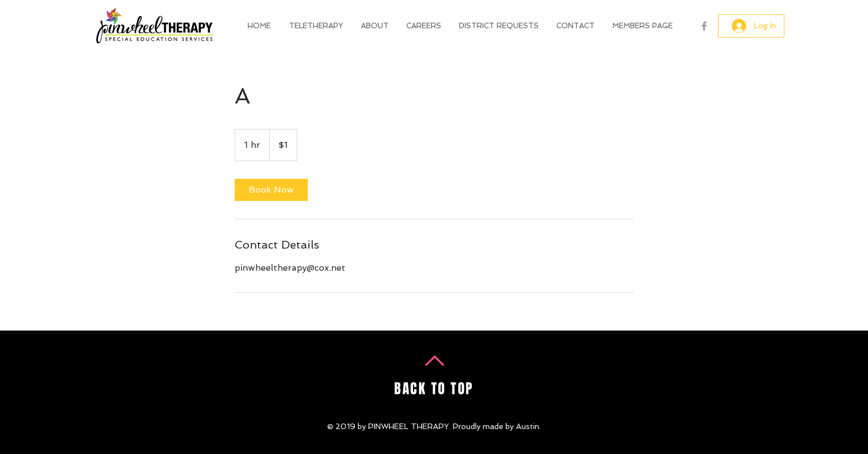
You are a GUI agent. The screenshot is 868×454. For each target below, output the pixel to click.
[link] (271, 190)
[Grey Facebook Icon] (704, 26)
